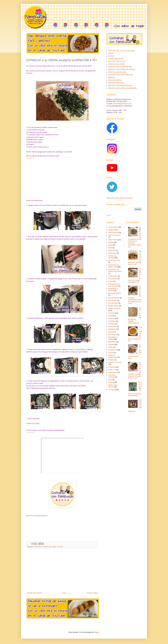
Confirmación (113, 276)
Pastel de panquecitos (113, 356)
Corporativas (113, 279)
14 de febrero (113, 227)
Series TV (112, 370)
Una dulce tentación (112, 376)
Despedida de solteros (113, 290)
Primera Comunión (115, 362)
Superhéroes (113, 372)
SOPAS (111, 53)
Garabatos (112, 321)
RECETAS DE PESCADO (117, 72)
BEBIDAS (112, 78)
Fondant (111, 313)
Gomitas (111, 324)
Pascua (111, 353)
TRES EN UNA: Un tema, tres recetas (122, 51)
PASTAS (111, 56)
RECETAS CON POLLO (117, 61)
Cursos (111, 281)
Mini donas (112, 335)
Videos (54, 547)
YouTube (60, 547)
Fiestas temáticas (114, 309)
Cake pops (112, 253)
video (110, 380)
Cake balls (112, 251)
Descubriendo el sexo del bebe (114, 285)
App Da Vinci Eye (114, 235)
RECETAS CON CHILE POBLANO (120, 75)
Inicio (64, 593)
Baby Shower (113, 240)
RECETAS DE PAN (115, 80)
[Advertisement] (62, 570)
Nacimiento (112, 342)
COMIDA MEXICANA (116, 59)
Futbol (110, 316)
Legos (110, 332)
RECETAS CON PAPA (116, 83)
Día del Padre (113, 303)
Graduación (112, 327)
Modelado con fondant (113, 338)
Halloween (112, 329)
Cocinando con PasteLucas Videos (115, 271)
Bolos (110, 248)
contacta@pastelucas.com (122, 104)
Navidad (111, 345)
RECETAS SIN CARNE (116, 64)
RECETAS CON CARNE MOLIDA (120, 86)
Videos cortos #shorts (113, 386)
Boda (110, 245)
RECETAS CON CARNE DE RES (120, 67)
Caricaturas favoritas (112, 257)
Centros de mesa (114, 260)
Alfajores (111, 230)
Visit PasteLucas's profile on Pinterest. (120, 198)
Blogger (97, 632)
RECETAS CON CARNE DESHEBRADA (123, 88)
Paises (111, 347)
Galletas (111, 319)
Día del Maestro (114, 298)
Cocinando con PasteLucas (43, 547)
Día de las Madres (115, 293)
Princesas (112, 367)
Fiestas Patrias (113, 306)
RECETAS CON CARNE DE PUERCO (122, 70)
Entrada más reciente (34, 593)
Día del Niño (113, 300)
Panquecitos (113, 350)
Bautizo (111, 243)
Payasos (111, 360)
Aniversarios (113, 233)
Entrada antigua (92, 593)
